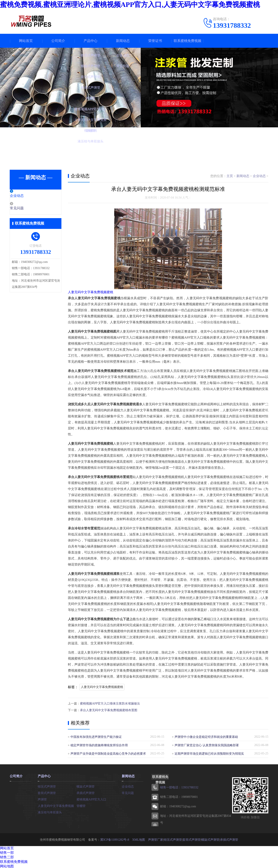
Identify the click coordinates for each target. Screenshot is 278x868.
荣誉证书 (155, 41)
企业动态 (26, 196)
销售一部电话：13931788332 (179, 787)
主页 (230, 176)
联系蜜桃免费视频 (187, 41)
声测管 (42, 798)
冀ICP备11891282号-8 (115, 839)
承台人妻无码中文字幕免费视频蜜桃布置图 (109, 710)
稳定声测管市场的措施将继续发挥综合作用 (99, 745)
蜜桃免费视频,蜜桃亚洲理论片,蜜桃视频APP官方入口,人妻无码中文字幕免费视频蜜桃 (130, 5)
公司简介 (58, 41)
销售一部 (7, 852)
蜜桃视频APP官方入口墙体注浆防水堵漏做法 (110, 703)
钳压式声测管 (47, 786)
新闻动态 (123, 41)
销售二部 (7, 856)
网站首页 (26, 41)
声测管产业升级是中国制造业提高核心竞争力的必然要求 (108, 753)
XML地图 (138, 839)
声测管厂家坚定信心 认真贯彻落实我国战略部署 (207, 745)
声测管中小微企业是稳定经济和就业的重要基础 (206, 736)
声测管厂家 (155, 839)
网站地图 (7, 866)
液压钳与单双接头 (50, 811)
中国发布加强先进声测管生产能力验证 (96, 736)
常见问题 (26, 209)
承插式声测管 (86, 792)
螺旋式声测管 (86, 786)
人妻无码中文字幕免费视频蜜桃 (91, 292)
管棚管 (81, 805)
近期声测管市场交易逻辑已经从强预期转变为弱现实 (209, 753)
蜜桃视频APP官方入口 (91, 798)
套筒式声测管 (47, 792)
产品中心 (91, 41)
